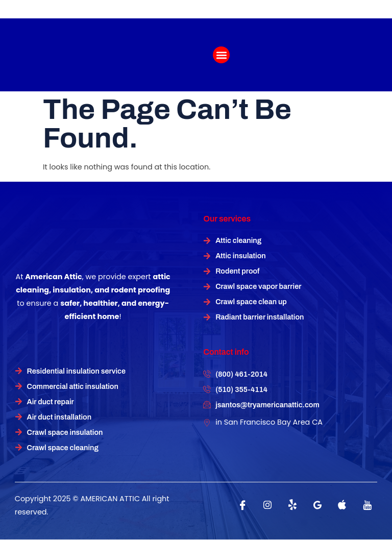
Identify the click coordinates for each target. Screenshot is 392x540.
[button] (221, 55)
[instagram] (267, 505)
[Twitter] (292, 505)
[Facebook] (242, 505)
